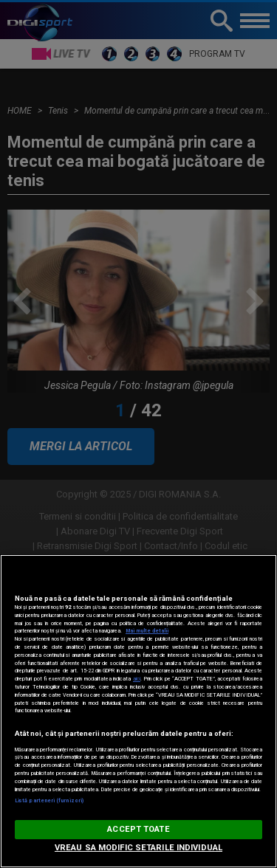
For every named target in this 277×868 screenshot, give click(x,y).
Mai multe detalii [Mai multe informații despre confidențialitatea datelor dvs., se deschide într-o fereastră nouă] (147, 631)
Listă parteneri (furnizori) (49, 800)
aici (137, 679)
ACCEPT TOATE (138, 829)
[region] (138, 711)
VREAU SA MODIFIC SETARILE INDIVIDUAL (138, 848)
